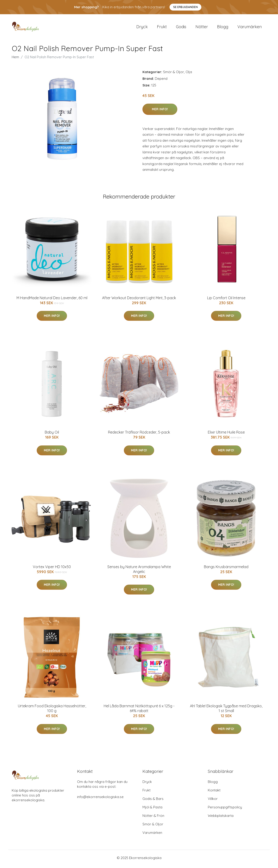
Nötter (202, 28)
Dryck (142, 28)
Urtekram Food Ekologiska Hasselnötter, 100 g (52, 711)
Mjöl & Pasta (152, 809)
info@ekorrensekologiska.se (100, 799)
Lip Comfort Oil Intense (226, 300)
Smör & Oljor (174, 74)
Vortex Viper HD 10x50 (52, 569)
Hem (15, 59)
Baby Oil (52, 435)
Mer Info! (160, 111)
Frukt (162, 28)
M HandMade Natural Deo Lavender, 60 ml (52, 300)
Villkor (213, 801)
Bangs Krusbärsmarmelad (226, 569)
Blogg (223, 28)
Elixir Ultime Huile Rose (226, 435)
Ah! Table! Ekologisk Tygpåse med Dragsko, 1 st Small (226, 711)
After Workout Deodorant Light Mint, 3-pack (139, 300)
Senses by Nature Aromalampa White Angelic (139, 571)
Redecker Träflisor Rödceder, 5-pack (139, 435)
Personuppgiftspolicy (225, 809)
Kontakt (214, 792)
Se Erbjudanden (185, 7)
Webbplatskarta (221, 818)
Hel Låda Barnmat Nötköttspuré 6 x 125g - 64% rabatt (139, 711)
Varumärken (250, 28)
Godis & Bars (153, 801)
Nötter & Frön (153, 818)
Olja (189, 74)
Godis (181, 28)
